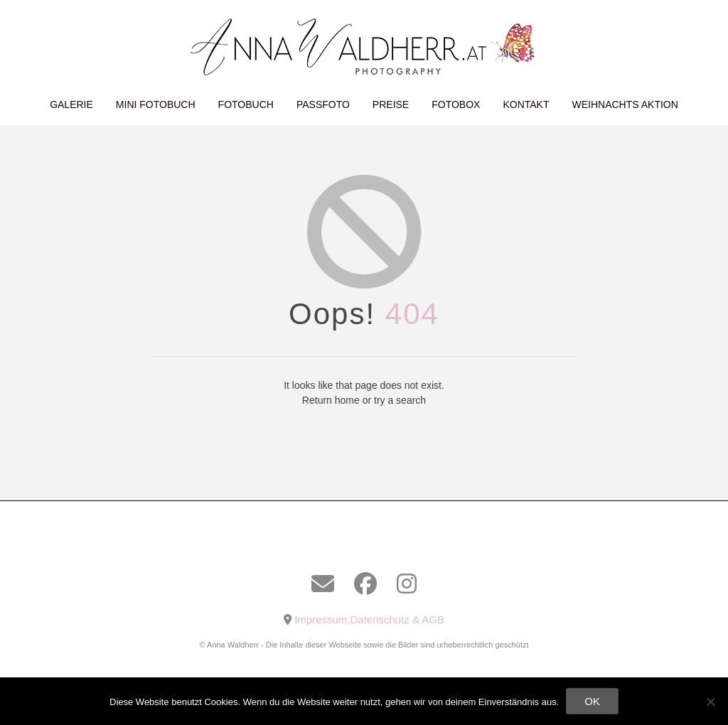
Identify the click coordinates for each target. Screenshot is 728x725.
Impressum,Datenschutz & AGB (369, 619)
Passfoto (323, 104)
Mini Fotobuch (156, 104)
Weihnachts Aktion (625, 104)
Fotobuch (246, 104)
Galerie (71, 104)
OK (592, 701)
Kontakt (526, 104)
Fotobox (456, 104)
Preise (391, 104)
